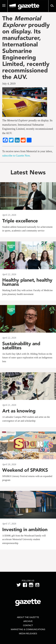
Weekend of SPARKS (25, 470)
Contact (28, 625)
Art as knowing (19, 411)
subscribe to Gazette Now (16, 156)
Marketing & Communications (28, 629)
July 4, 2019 (9, 84)
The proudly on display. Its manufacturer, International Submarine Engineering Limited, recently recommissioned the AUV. (26, 48)
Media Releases (28, 634)
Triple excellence (20, 221)
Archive (28, 621)
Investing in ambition (25, 529)
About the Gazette (28, 617)
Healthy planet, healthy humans (27, 282)
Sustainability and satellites (21, 346)
